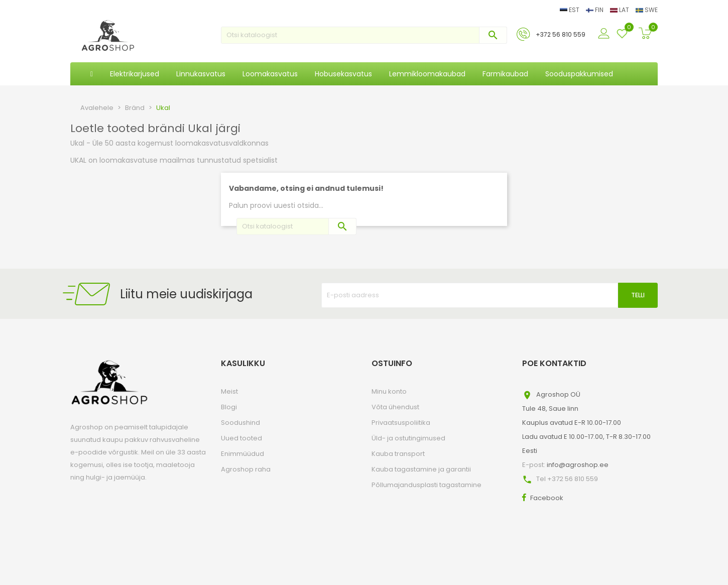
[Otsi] (364, 35)
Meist (229, 391)
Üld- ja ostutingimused (408, 438)
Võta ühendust (395, 407)
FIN (595, 10)
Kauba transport (398, 454)
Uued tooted (241, 438)
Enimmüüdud (242, 454)
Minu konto (389, 391)
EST (570, 10)
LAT (620, 10)
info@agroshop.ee (578, 465)
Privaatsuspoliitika (401, 423)
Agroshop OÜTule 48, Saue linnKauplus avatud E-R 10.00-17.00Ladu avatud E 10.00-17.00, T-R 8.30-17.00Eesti (586, 423)
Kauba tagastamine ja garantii (421, 469)
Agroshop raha (246, 469)
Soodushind (240, 423)
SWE (647, 10)
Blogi (229, 407)
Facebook (547, 498)
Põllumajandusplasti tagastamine (427, 485)
